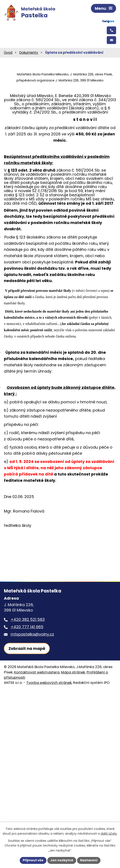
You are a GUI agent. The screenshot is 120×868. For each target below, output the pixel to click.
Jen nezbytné (62, 860)
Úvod (8, 53)
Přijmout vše (33, 860)
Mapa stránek (73, 672)
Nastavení (89, 860)
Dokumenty (29, 53)
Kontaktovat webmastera (37, 672)
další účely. (109, 834)
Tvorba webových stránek (49, 683)
